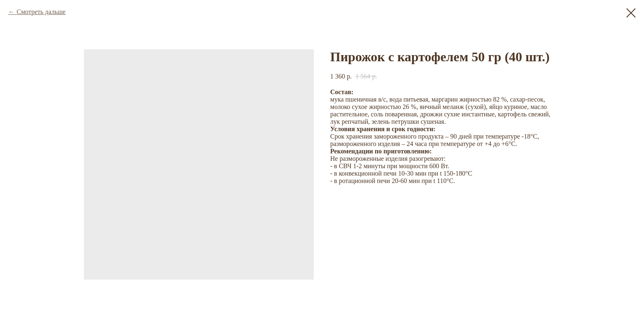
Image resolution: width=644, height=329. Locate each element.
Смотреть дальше (41, 12)
